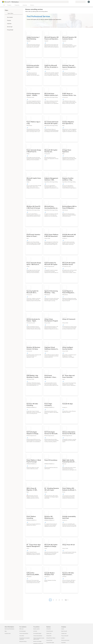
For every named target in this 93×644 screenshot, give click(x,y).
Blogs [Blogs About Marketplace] (6, 631)
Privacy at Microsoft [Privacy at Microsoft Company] (65, 636)
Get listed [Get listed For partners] (35, 631)
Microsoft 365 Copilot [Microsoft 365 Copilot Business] (50, 643)
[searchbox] (15, 13)
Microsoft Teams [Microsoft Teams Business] (49, 640)
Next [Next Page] (66, 600)
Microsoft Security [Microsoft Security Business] (50, 631)
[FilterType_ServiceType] (6, 27)
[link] (34, 44)
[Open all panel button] (4, 5)
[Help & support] (71, 2)
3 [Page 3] (56, 600)
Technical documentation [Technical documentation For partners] (38, 636)
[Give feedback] (69, 2)
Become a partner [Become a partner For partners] (36, 629)
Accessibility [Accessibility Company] (63, 643)
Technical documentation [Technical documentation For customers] (24, 633)
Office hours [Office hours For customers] (22, 629)
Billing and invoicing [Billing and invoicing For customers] (23, 641)
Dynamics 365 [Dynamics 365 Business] (49, 633)
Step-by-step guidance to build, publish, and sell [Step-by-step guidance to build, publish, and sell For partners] (39, 639)
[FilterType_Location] (6, 17)
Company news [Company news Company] (64, 633)
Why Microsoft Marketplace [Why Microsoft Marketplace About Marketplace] (9, 629)
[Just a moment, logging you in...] (89, 2)
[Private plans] (74, 2)
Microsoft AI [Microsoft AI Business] (49, 629)
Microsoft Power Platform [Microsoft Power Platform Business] (51, 638)
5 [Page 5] (62, 600)
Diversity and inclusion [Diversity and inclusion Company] (65, 640)
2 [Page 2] (53, 600)
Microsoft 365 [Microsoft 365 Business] (49, 636)
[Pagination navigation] (59, 601)
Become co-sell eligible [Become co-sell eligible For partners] (37, 641)
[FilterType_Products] (6, 20)
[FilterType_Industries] (6, 23)
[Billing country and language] (81, 2)
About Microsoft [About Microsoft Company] (64, 631)
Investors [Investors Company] (63, 638)
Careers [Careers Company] (63, 629)
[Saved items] (73, 2)
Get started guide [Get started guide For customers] (23, 631)
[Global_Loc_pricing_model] (6, 30)
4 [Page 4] (59, 600)
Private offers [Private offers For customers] (22, 636)
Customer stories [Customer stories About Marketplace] (8, 633)
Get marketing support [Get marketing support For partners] (37, 633)
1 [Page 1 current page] (50, 600)
